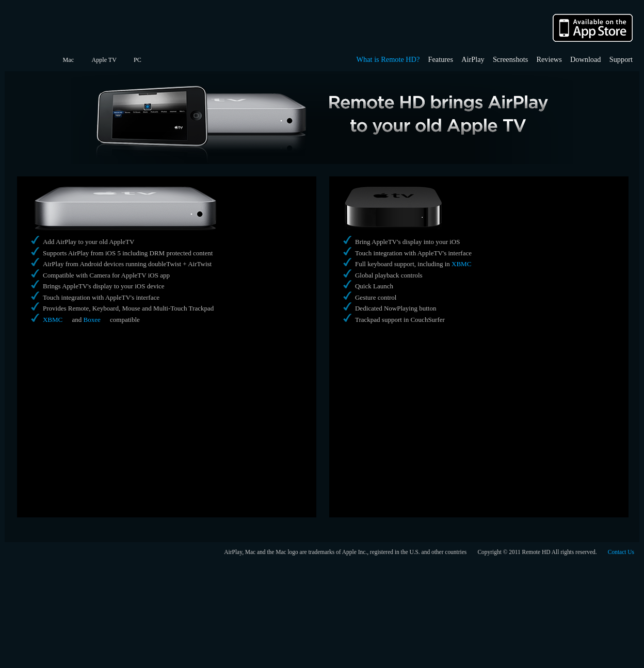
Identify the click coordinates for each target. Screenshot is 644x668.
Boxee (92, 320)
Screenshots (510, 59)
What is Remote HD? (388, 59)
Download (586, 59)
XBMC (53, 320)
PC (138, 60)
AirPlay (473, 59)
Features (441, 59)
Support (621, 59)
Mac (68, 60)
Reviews (549, 59)
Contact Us (621, 551)
